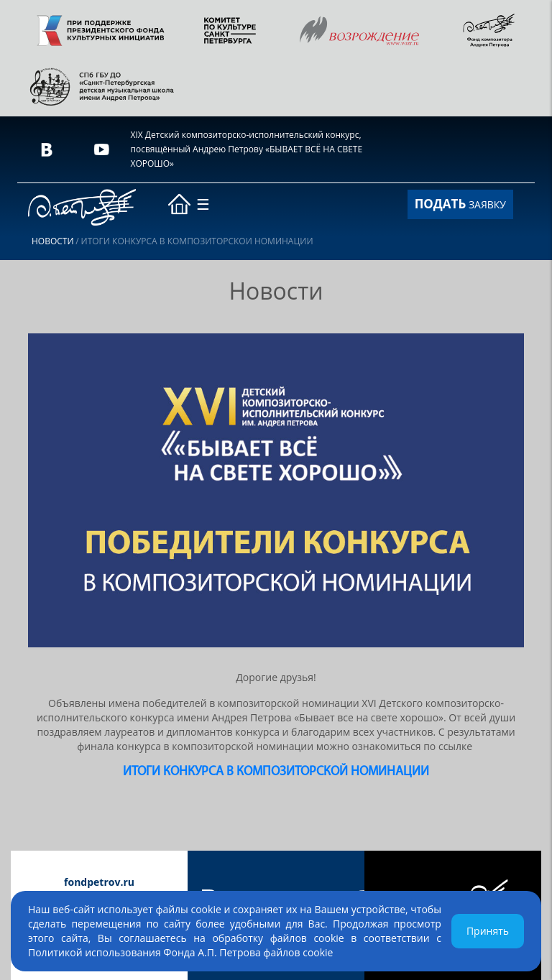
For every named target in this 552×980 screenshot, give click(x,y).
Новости (53, 241)
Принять (488, 931)
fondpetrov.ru (99, 882)
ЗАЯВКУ (460, 204)
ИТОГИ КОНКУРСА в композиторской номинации (276, 772)
